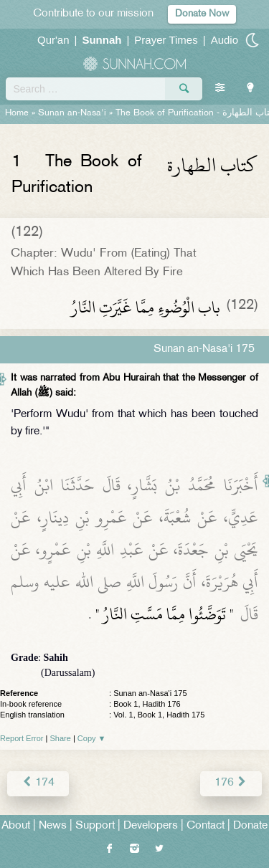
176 (231, 783)
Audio (225, 40)
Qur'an (53, 40)
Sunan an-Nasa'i (72, 113)
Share (61, 738)
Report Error (22, 738)
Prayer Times (166, 40)
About (16, 826)
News (53, 826)
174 (38, 783)
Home (17, 113)
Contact (206, 826)
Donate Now (202, 14)
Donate (250, 826)
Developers (151, 826)
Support (95, 826)
